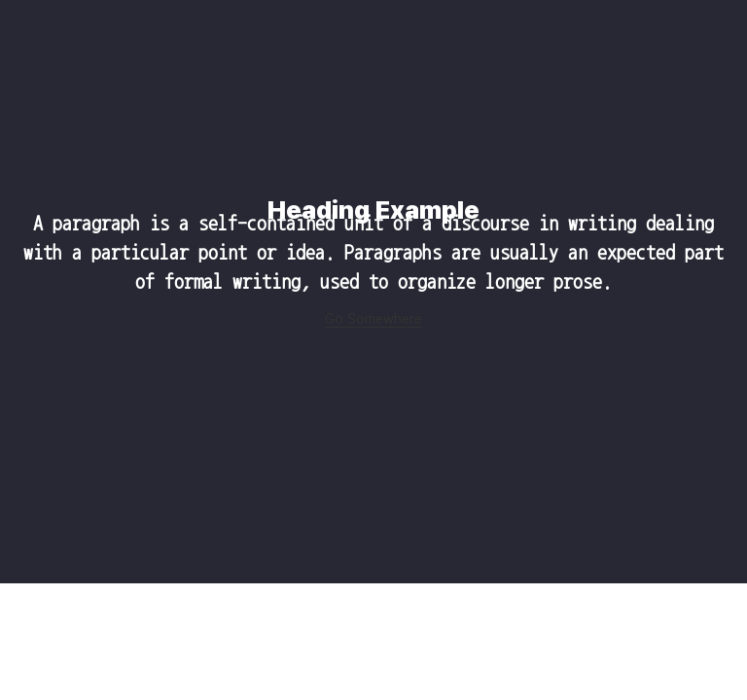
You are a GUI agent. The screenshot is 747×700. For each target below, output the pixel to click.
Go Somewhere (373, 319)
